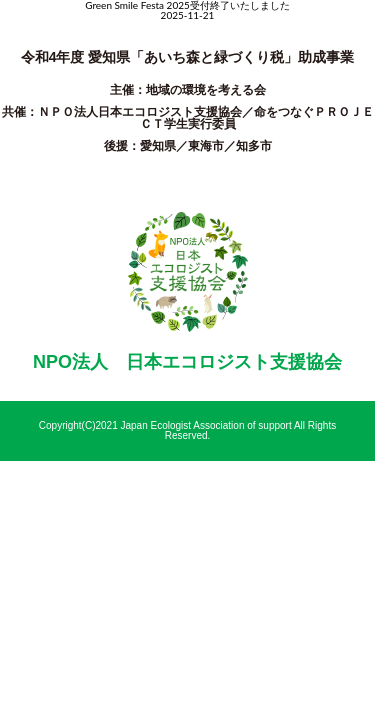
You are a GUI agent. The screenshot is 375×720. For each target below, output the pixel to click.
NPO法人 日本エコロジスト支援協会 (187, 362)
